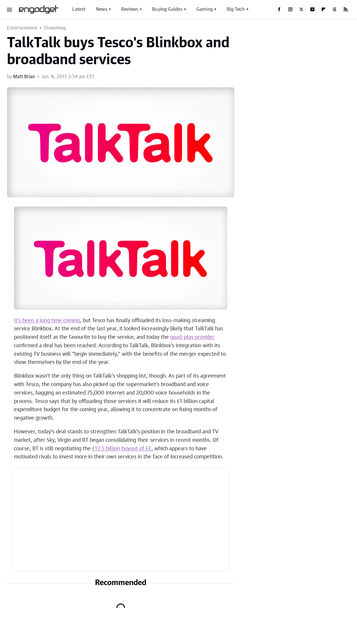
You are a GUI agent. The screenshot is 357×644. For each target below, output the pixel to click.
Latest (79, 9)
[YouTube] (312, 9)
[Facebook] (279, 9)
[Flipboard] (323, 9)
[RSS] (346, 9)
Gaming (205, 9)
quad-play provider (192, 337)
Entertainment (22, 28)
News (102, 9)
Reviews (130, 9)
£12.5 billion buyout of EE (122, 449)
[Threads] (335, 9)
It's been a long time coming (47, 321)
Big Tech (236, 9)
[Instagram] (290, 9)
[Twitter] (301, 9)
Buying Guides (167, 9)
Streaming (55, 28)
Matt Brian (24, 77)
